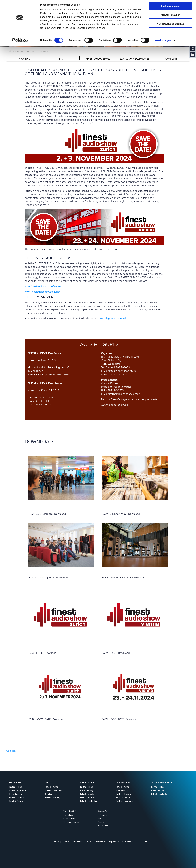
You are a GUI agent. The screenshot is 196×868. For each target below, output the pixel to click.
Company (57, 841)
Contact (89, 841)
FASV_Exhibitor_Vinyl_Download (121, 514)
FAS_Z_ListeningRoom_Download (48, 578)
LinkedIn (192, 55)
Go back (11, 751)
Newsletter (101, 841)
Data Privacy (127, 841)
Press (67, 841)
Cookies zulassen (170, 8)
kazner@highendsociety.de (125, 394)
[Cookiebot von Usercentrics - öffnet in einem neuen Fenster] (20, 42)
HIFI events (78, 841)
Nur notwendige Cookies (170, 26)
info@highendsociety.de (123, 371)
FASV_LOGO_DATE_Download (120, 719)
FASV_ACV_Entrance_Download (47, 514)
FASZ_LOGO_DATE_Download (46, 719)
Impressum (114, 841)
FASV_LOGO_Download (42, 653)
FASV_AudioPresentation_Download (123, 578)
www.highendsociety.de (114, 318)
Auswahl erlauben (170, 17)
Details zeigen (163, 42)
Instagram (192, 48)
